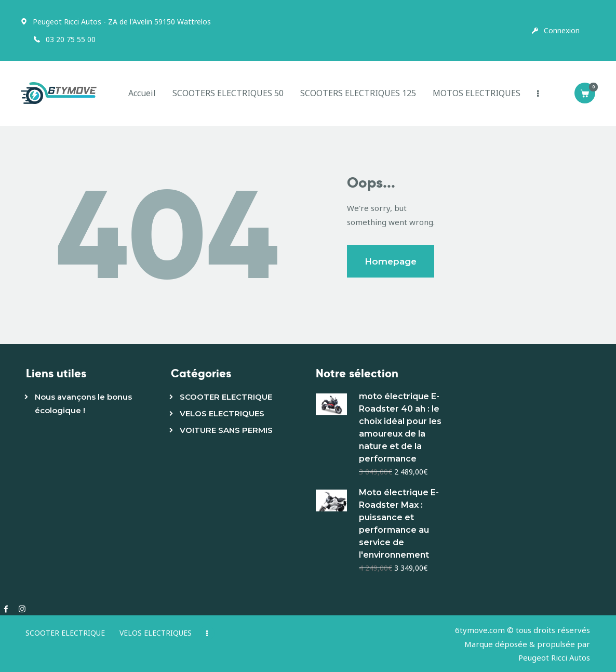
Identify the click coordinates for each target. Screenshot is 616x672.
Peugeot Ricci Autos (554, 657)
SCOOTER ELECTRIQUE (226, 397)
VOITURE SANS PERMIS (226, 430)
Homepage (391, 261)
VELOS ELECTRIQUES (222, 413)
